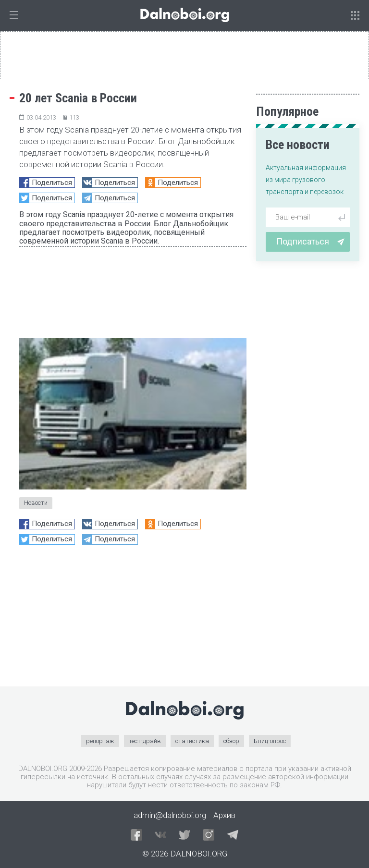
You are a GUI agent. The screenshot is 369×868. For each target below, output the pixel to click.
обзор (231, 741)
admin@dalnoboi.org (170, 815)
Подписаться (310, 241)
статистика (192, 741)
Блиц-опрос (270, 741)
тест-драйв (145, 741)
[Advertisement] (133, 619)
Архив (224, 815)
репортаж (100, 741)
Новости (36, 503)
